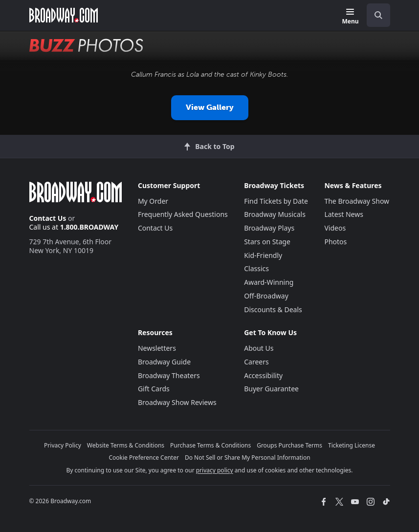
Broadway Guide (164, 362)
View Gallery (210, 107)
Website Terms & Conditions (126, 445)
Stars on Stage (267, 242)
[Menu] (350, 17)
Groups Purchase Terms (289, 445)
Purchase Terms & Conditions (210, 445)
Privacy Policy (63, 445)
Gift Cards (154, 389)
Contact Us (48, 218)
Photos (335, 242)
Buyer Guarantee (271, 389)
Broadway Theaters (169, 375)
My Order (153, 201)
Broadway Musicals (275, 214)
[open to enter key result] (378, 15)
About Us (259, 348)
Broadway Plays (269, 228)
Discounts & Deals (273, 309)
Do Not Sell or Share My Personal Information (248, 458)
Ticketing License (352, 445)
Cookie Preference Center (144, 458)
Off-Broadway (266, 296)
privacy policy (215, 470)
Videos (335, 228)
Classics (256, 268)
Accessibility (263, 375)
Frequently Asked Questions (183, 214)
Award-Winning (269, 282)
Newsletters (157, 348)
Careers (256, 362)
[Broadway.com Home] (64, 15)
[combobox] (375, 15)
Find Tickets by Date (276, 201)
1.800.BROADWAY (89, 227)
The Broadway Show (357, 201)
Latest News (344, 214)
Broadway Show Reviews (177, 402)
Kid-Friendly (263, 255)
